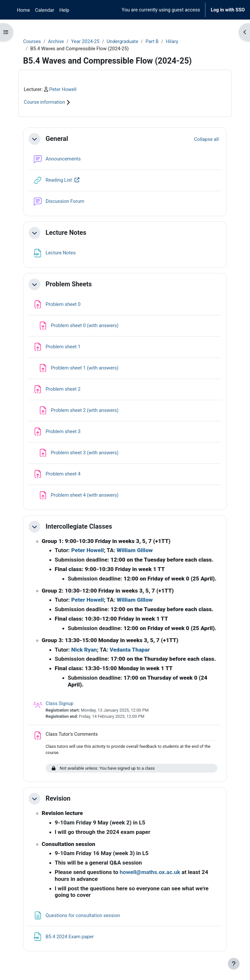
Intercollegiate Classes (79, 527)
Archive (56, 41)
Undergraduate (123, 41)
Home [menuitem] (23, 10)
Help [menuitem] (64, 10)
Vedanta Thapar (130, 650)
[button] (35, 139)
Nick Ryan (84, 650)
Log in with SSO (228, 10)
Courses (32, 41)
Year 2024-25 (85, 41)
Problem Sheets (69, 284)
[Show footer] (234, 964)
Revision (58, 799)
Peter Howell (63, 89)
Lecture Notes (66, 233)
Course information (48, 102)
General (57, 139)
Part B (152, 41)
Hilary (172, 41)
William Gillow (135, 550)
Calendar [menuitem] (45, 10)
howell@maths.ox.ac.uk (150, 872)
